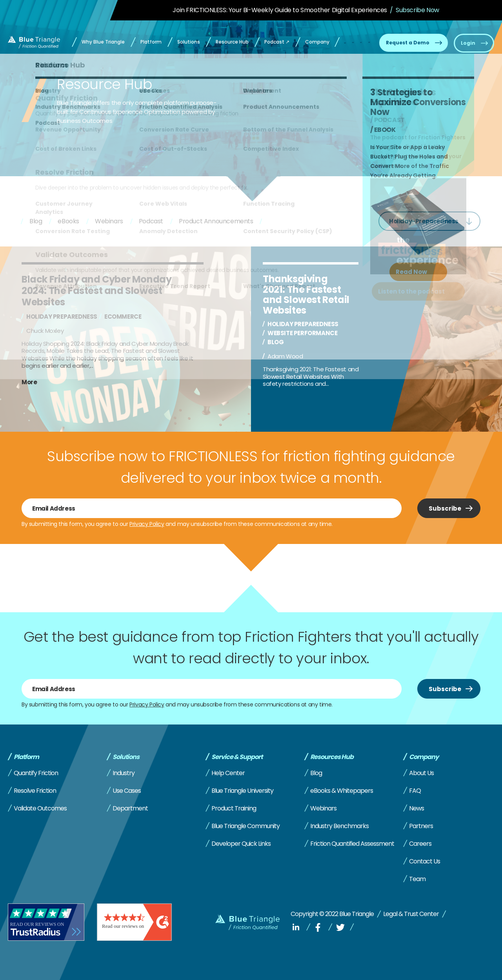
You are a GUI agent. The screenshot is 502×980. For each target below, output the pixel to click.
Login (468, 43)
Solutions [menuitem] (189, 42)
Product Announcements (216, 221)
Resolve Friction (35, 791)
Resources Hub (332, 757)
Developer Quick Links (241, 844)
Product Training (234, 808)
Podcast (151, 221)
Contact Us (425, 861)
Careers (420, 844)
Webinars (109, 221)
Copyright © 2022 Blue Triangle (332, 914)
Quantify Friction (36, 773)
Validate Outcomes (40, 808)
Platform (26, 757)
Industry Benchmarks (339, 826)
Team (417, 879)
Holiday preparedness (62, 317)
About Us (421, 773)
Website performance (302, 333)
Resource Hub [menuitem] (232, 42)
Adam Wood (285, 356)
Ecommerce (123, 317)
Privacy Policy (147, 524)
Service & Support (237, 757)
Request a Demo (408, 43)
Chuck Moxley (45, 331)
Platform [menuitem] (151, 42)
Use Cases (127, 791)
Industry (124, 773)
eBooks (68, 221)
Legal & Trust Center (411, 914)
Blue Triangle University (242, 791)
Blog (36, 221)
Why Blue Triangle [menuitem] (103, 42)
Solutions (126, 757)
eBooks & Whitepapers (342, 791)
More (29, 382)
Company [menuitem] (317, 42)
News (417, 808)
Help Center (228, 773)
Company (424, 757)
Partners (421, 826)
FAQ (415, 791)
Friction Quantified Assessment (352, 844)
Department (130, 808)
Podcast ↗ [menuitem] (277, 42)
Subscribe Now (417, 10)
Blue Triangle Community (246, 826)
